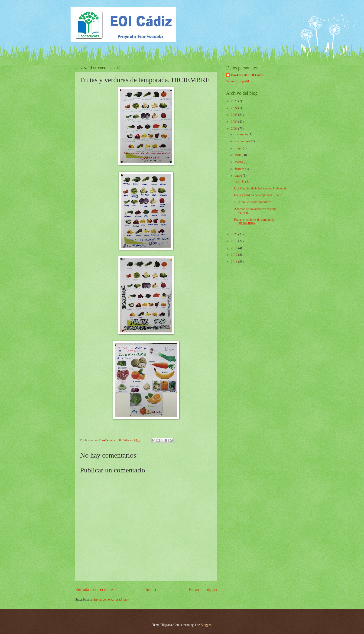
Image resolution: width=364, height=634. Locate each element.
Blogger (206, 625)
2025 (235, 101)
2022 (235, 122)
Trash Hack (241, 181)
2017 (235, 255)
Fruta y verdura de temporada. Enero (258, 195)
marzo (239, 162)
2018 (235, 248)
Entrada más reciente (94, 590)
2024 (235, 108)
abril (238, 155)
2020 (235, 234)
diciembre (242, 134)
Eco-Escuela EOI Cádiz (247, 75)
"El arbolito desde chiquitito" (253, 202)
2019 (235, 241)
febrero (240, 169)
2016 (235, 262)
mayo (239, 148)
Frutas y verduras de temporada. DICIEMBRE (255, 222)
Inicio (151, 590)
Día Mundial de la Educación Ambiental (260, 188)
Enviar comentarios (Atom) (111, 600)
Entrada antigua (203, 590)
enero (239, 176)
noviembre (242, 141)
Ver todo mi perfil (237, 81)
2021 (235, 129)
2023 (235, 115)
